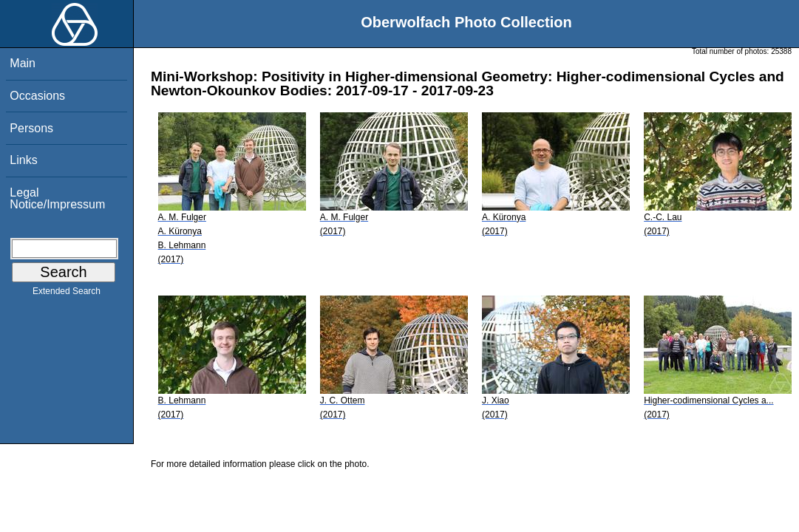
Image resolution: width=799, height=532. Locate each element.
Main (23, 63)
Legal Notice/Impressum (57, 198)
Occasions (37, 96)
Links (23, 160)
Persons (31, 128)
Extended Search (67, 294)
